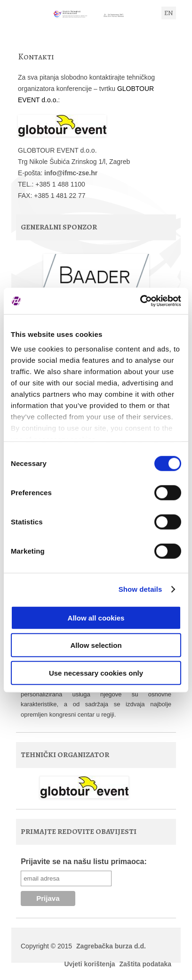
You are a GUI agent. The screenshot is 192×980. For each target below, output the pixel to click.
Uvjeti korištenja (89, 964)
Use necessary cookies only (96, 673)
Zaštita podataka (145, 964)
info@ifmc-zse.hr (71, 173)
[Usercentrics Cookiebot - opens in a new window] (140, 301)
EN (169, 13)
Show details (140, 589)
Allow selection (96, 645)
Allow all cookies (96, 617)
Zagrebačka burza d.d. (111, 946)
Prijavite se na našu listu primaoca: (84, 862)
